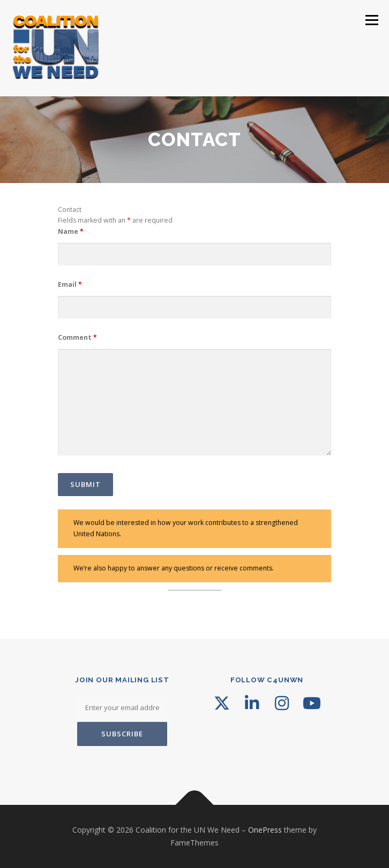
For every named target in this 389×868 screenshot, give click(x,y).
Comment (77, 337)
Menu (371, 20)
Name (71, 231)
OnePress (265, 830)
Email (70, 284)
